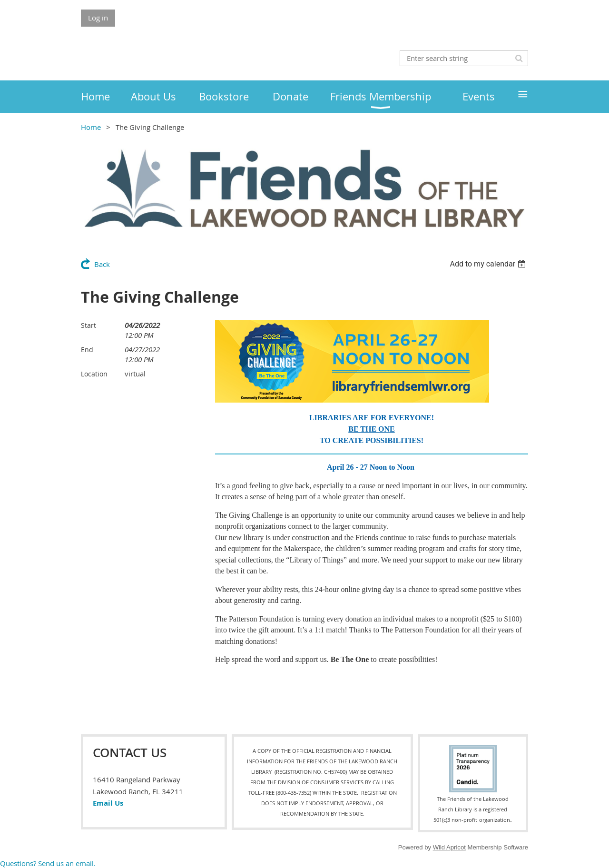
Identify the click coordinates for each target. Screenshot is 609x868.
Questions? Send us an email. (48, 863)
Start (88, 325)
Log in (98, 18)
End (87, 350)
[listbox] (489, 264)
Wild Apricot (449, 847)
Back (102, 264)
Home (91, 127)
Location (94, 374)
